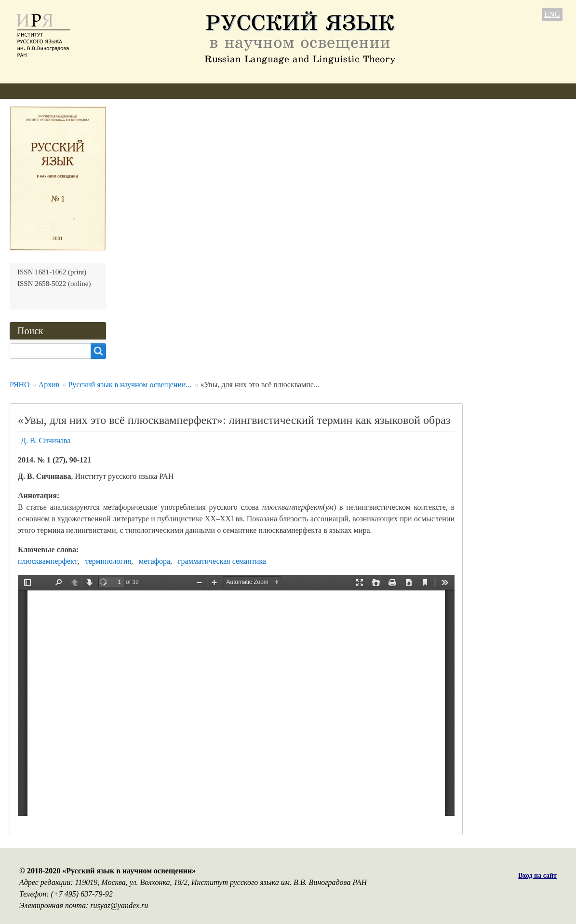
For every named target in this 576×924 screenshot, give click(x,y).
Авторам (140, 91)
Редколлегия (85, 91)
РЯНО (20, 385)
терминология (108, 561)
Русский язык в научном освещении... (130, 385)
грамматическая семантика (222, 561)
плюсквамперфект (48, 561)
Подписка (296, 91)
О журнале (27, 91)
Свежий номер (197, 91)
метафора (154, 561)
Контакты (348, 91)
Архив (251, 91)
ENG (552, 14)
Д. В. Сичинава (46, 441)
